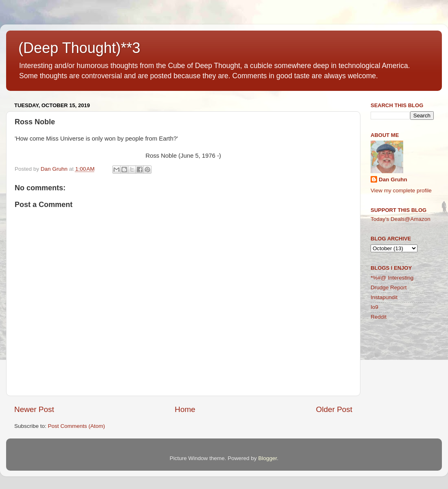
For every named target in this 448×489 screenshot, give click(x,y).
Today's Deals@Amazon (401, 219)
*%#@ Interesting (392, 278)
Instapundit (384, 297)
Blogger (268, 458)
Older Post (334, 409)
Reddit (379, 317)
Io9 (374, 307)
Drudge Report (389, 287)
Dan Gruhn (393, 180)
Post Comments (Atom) (77, 426)
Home (185, 409)
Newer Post (34, 409)
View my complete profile (401, 191)
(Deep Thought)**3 (79, 48)
